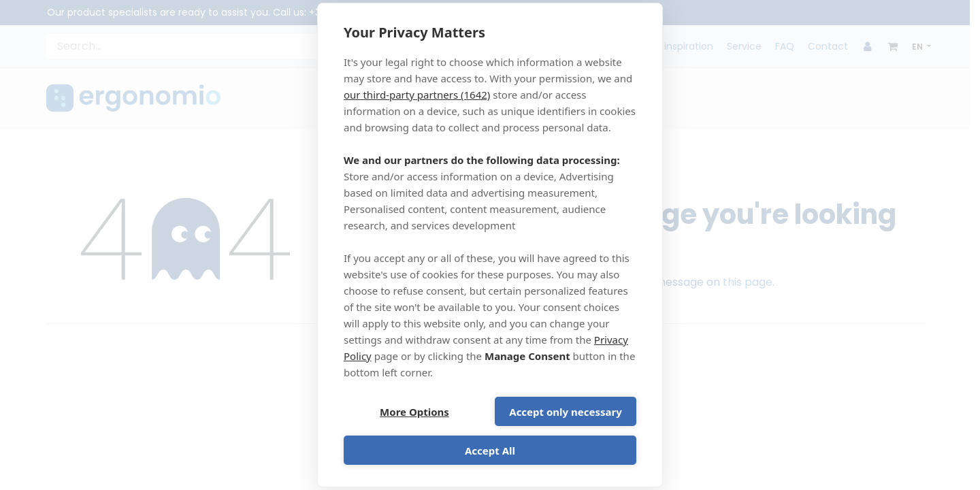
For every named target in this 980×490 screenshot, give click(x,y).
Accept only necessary (565, 412)
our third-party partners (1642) (417, 95)
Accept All (490, 451)
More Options (414, 412)
